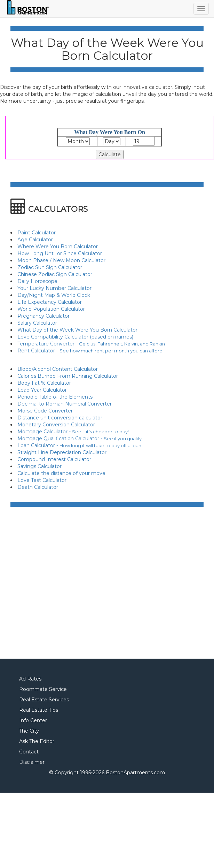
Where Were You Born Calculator (58, 247)
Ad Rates (30, 679)
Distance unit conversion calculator (60, 418)
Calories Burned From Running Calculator (68, 376)
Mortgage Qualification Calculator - (80, 439)
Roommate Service (43, 689)
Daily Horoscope (37, 281)
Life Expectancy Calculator (50, 302)
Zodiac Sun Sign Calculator (50, 267)
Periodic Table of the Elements (55, 397)
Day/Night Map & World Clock (54, 295)
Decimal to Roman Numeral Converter (65, 404)
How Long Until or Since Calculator (60, 253)
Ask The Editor (37, 741)
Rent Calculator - (90, 351)
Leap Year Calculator (42, 390)
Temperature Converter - (91, 344)
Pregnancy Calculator (43, 316)
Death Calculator (38, 487)
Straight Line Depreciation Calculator (62, 452)
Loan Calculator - (80, 445)
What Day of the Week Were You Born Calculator (77, 330)
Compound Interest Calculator (54, 459)
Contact (29, 752)
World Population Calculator (51, 309)
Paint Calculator (37, 233)
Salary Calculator (37, 323)
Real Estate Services (44, 700)
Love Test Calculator (42, 480)
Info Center (33, 720)
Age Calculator (35, 240)
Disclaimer (32, 762)
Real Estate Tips (39, 710)
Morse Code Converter (45, 411)
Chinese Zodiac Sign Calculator (55, 274)
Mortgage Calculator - (73, 432)
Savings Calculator (39, 466)
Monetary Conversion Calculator (56, 425)
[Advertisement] (65, 583)
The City (29, 731)
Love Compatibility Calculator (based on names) (75, 337)
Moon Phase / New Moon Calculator (61, 260)
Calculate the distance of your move (61, 473)
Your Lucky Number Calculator (54, 288)
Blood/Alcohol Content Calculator (58, 369)
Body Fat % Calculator (44, 383)
